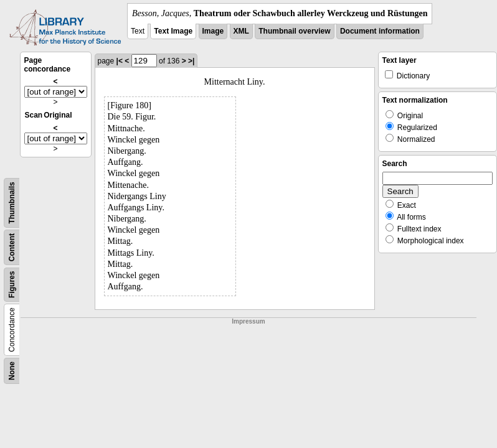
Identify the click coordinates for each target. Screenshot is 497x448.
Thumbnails (12, 203)
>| (191, 61)
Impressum (248, 321)
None (12, 371)
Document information (380, 31)
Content (12, 247)
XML (241, 31)
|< (120, 61)
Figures (12, 285)
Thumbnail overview (294, 31)
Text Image (173, 31)
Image (213, 31)
